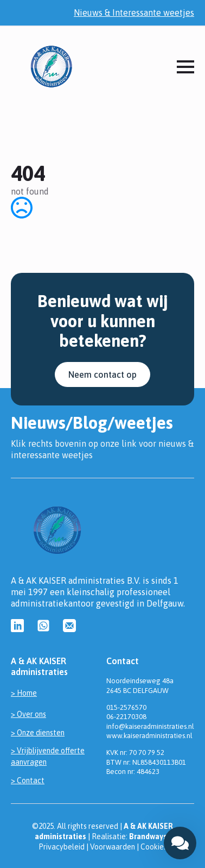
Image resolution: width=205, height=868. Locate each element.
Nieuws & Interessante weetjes (134, 13)
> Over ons (28, 714)
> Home (24, 693)
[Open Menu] (185, 67)
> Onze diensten (38, 733)
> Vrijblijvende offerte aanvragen (48, 756)
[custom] (17, 626)
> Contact (28, 780)
